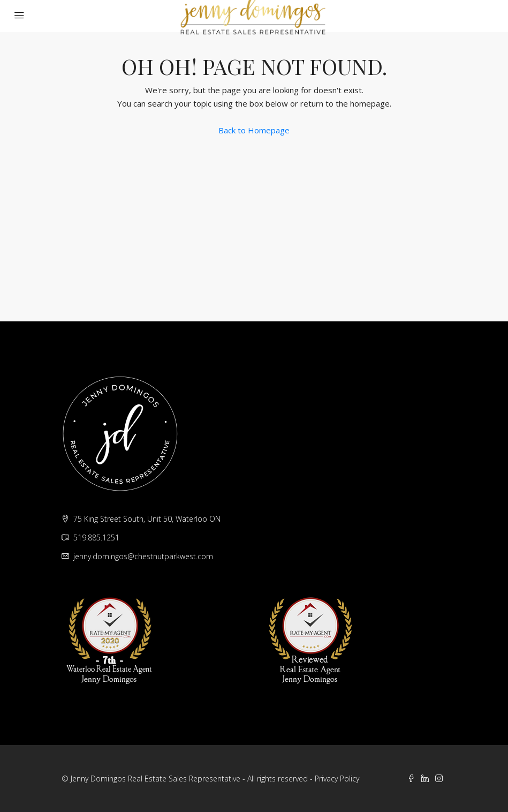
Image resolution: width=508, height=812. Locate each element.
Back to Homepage (254, 130)
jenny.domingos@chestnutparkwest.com (143, 556)
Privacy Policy (337, 779)
